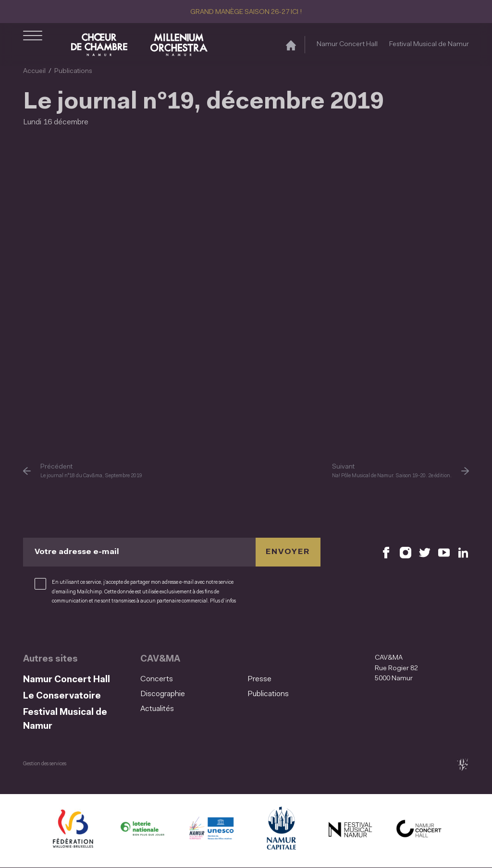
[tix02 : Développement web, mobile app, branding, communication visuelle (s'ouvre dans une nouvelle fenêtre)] (462, 765)
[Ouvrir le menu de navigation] (33, 45)
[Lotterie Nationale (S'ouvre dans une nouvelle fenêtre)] (142, 831)
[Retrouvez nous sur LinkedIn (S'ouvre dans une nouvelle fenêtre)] (463, 552)
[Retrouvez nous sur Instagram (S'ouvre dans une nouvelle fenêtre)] (406, 552)
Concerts (157, 679)
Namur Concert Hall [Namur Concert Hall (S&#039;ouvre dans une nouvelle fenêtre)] (347, 44)
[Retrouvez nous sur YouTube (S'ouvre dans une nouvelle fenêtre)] (444, 552)
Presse (259, 679)
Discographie (163, 694)
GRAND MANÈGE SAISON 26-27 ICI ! (246, 12)
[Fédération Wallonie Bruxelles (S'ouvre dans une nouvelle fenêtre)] (73, 831)
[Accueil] (291, 45)
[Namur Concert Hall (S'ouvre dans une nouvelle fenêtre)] (419, 831)
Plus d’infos (223, 601)
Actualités (157, 709)
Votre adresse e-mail (77, 552)
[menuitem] (191, 680)
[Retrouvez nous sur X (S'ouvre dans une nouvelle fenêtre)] (425, 552)
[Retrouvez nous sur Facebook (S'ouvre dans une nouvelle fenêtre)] (386, 552)
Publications (73, 71)
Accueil (34, 71)
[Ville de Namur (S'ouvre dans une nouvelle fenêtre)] (281, 831)
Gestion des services (45, 764)
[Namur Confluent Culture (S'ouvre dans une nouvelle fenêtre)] (211, 831)
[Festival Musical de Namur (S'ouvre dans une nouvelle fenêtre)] (350, 831)
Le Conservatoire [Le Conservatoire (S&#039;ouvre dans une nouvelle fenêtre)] (62, 696)
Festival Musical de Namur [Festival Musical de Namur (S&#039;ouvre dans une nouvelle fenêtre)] (429, 44)
